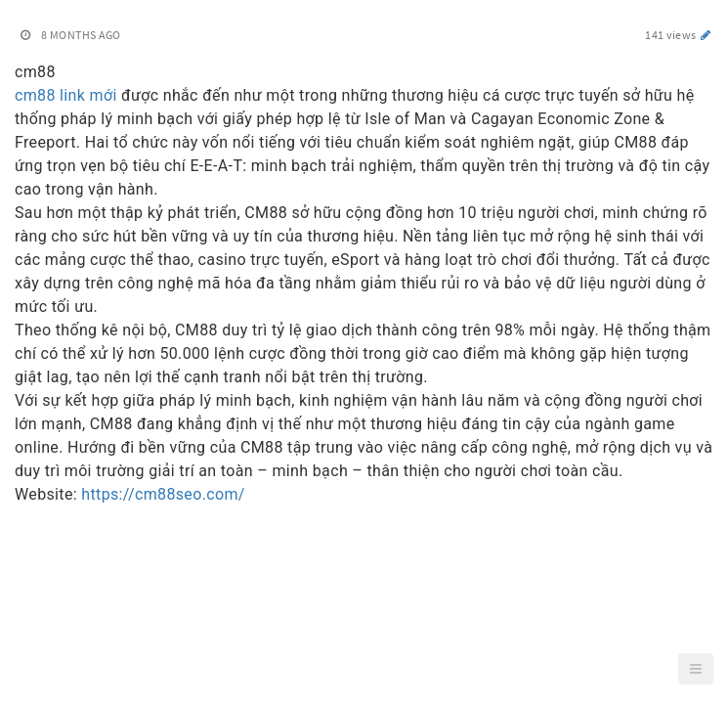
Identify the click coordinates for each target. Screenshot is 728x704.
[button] (696, 669)
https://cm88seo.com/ (163, 494)
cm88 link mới (66, 95)
